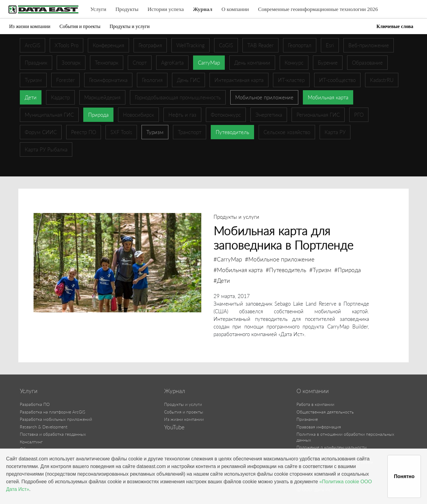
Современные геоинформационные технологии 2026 (318, 9)
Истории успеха (166, 9)
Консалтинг (31, 442)
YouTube (174, 427)
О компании (235, 9)
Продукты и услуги (129, 26)
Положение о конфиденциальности (332, 447)
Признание (307, 419)
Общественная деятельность (325, 412)
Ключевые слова (395, 26)
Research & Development (44, 427)
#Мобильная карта (238, 270)
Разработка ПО (35, 404)
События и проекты (80, 26)
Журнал (203, 9)
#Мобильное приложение (280, 259)
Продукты (127, 9)
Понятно (404, 476)
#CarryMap (228, 259)
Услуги (98, 9)
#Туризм (320, 270)
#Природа (348, 270)
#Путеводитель (286, 270)
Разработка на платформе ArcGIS (52, 412)
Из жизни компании (30, 26)
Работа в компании (315, 404)
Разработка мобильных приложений (56, 419)
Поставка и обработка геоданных (53, 434)
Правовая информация (319, 427)
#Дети (222, 280)
